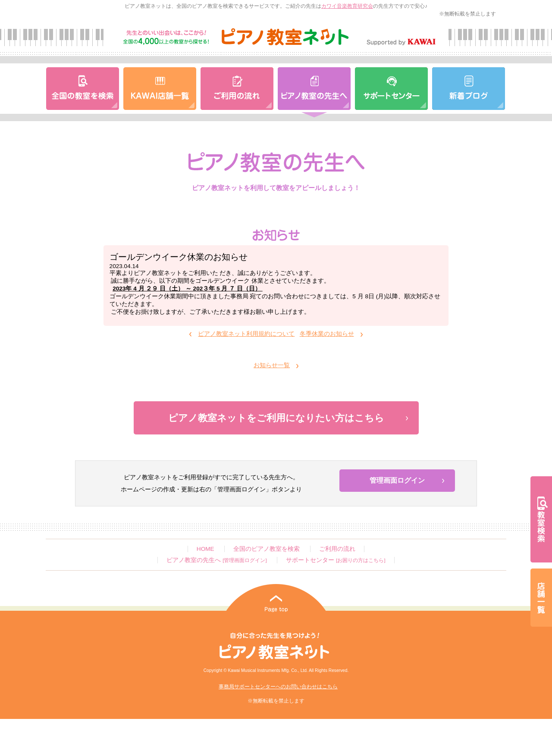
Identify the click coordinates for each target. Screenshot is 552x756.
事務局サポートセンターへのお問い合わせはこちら (278, 687)
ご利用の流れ (337, 549)
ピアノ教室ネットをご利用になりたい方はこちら (276, 418)
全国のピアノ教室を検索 (267, 549)
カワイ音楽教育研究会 (347, 6)
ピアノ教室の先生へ (216, 560)
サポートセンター (336, 560)
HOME (205, 549)
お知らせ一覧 (272, 365)
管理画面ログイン (397, 480)
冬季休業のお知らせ (327, 334)
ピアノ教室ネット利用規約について (246, 334)
